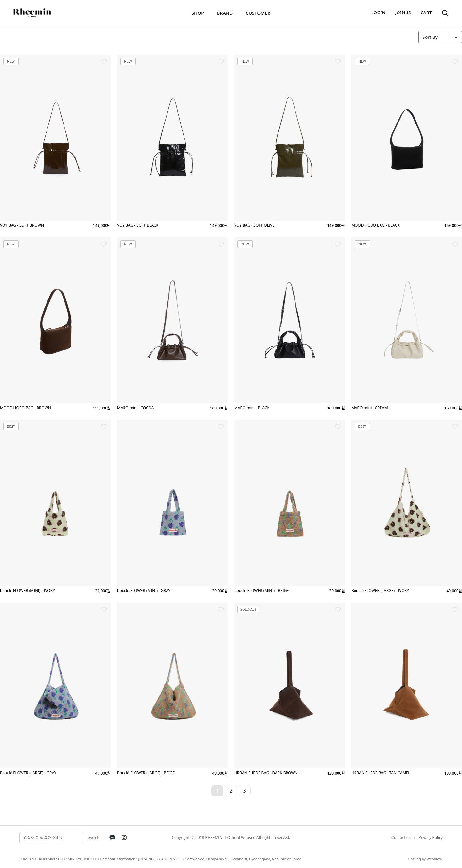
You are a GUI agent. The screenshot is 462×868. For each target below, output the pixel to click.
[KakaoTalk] (112, 838)
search (93, 838)
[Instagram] (124, 838)
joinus (403, 13)
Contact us (401, 837)
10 (292, 791)
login (379, 13)
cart (426, 13)
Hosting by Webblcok (425, 859)
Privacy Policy (431, 837)
